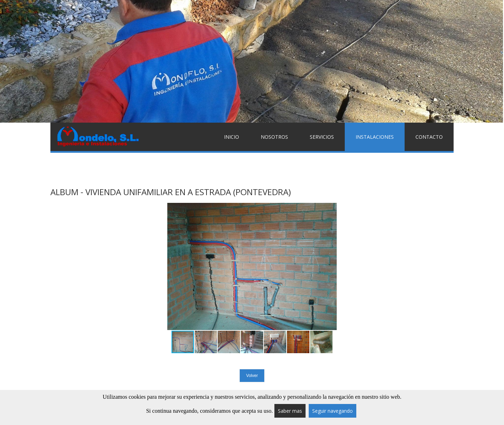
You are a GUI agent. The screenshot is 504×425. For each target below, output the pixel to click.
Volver (252, 376)
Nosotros (274, 137)
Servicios (322, 137)
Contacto (429, 137)
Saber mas (290, 411)
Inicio (232, 137)
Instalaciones (375, 137)
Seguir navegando (332, 411)
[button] (330, 267)
